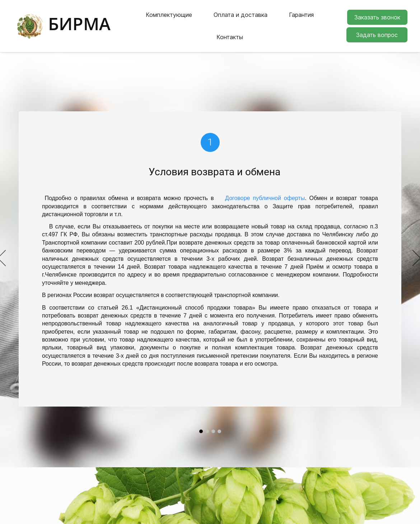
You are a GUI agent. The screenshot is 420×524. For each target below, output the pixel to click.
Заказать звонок (377, 11)
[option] (210, 246)
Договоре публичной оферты (265, 186)
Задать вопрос (377, 29)
